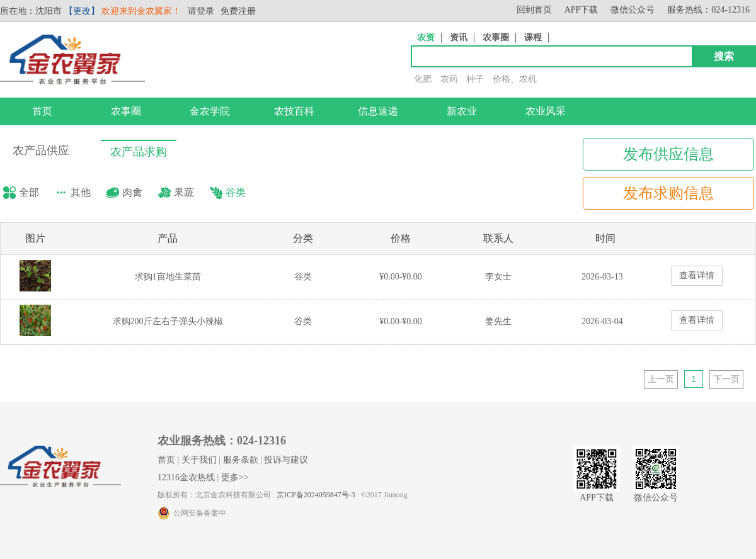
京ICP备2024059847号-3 (316, 495)
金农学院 (210, 111)
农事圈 (496, 37)
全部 (29, 192)
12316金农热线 (186, 477)
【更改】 (82, 11)
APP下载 (581, 10)
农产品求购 (139, 152)
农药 (449, 79)
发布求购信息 (668, 193)
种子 (475, 79)
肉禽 (132, 192)
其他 (81, 192)
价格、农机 (515, 79)
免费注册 (238, 11)
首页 (42, 111)
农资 (426, 37)
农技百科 (294, 111)
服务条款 (241, 460)
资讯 (459, 37)
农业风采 (546, 111)
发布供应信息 (668, 154)
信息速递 (378, 111)
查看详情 (697, 275)
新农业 (462, 111)
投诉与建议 (286, 460)
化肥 (423, 79)
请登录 (201, 11)
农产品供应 (41, 150)
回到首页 (534, 10)
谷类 (236, 192)
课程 (533, 37)
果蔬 (184, 192)
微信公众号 (633, 10)
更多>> (235, 477)
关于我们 (199, 460)
